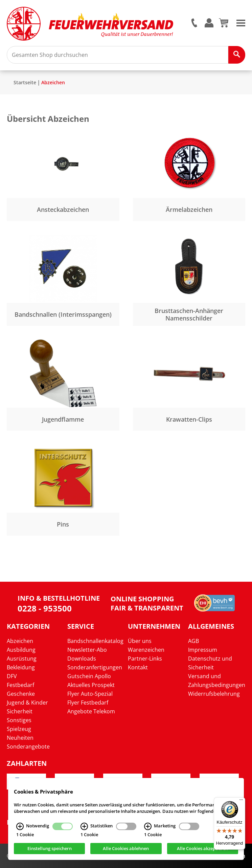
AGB (193, 641)
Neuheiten (20, 738)
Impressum (203, 650)
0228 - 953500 (45, 608)
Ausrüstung (22, 659)
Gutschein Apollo (89, 676)
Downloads (82, 659)
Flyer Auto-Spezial (90, 694)
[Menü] (241, 801)
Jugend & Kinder (27, 703)
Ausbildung (21, 650)
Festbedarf (20, 685)
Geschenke (21, 694)
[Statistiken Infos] (84, 829)
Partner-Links (145, 659)
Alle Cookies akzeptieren (202, 851)
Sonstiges (19, 720)
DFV (12, 676)
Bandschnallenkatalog (95, 641)
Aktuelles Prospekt (91, 685)
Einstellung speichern (50, 851)
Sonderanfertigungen (95, 667)
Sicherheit (20, 711)
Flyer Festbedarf (88, 703)
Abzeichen (53, 82)
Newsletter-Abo (87, 650)
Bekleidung (21, 667)
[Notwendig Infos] (20, 829)
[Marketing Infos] (148, 829)
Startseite (25, 82)
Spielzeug (19, 729)
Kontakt (138, 667)
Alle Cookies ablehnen (126, 851)
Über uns (140, 641)
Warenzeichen (146, 650)
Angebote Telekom (91, 711)
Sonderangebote (28, 747)
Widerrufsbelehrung (214, 694)
